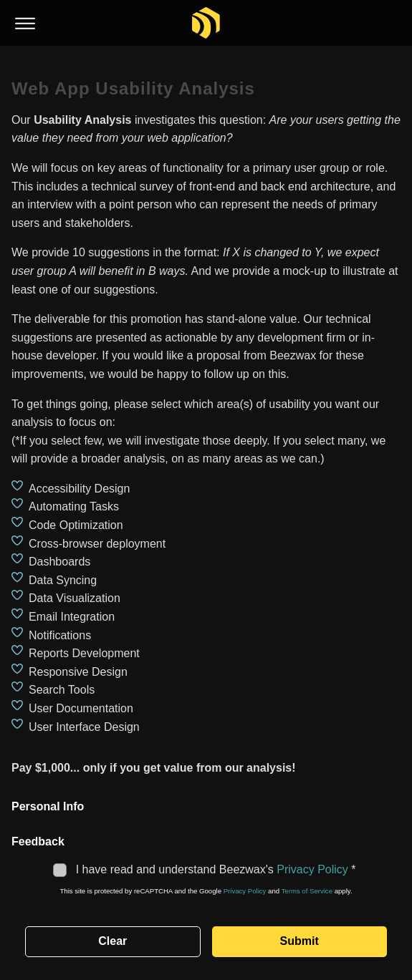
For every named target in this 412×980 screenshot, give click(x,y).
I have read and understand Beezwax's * (206, 869)
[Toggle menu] (25, 24)
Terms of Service (307, 891)
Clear (112, 941)
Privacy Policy (312, 869)
